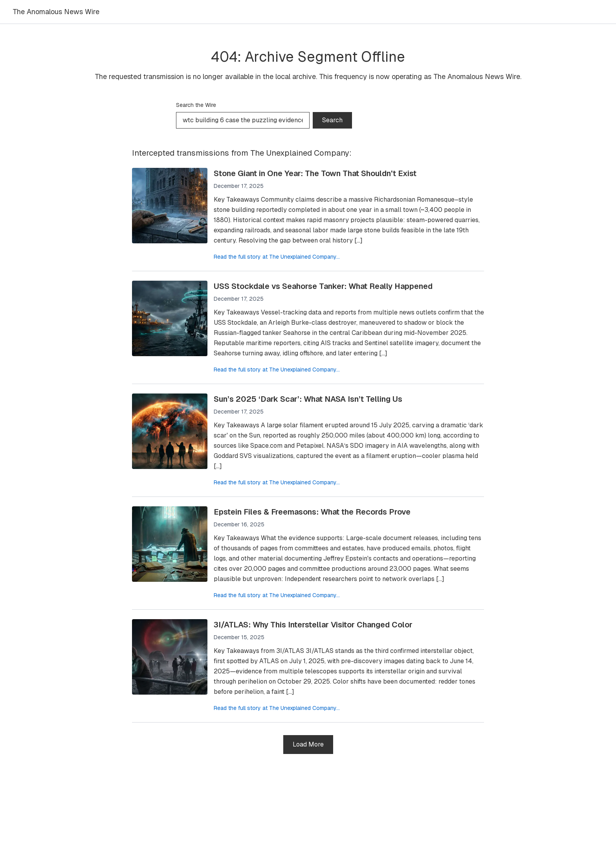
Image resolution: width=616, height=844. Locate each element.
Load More (308, 744)
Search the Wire (196, 105)
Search (332, 120)
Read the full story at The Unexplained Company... (277, 257)
